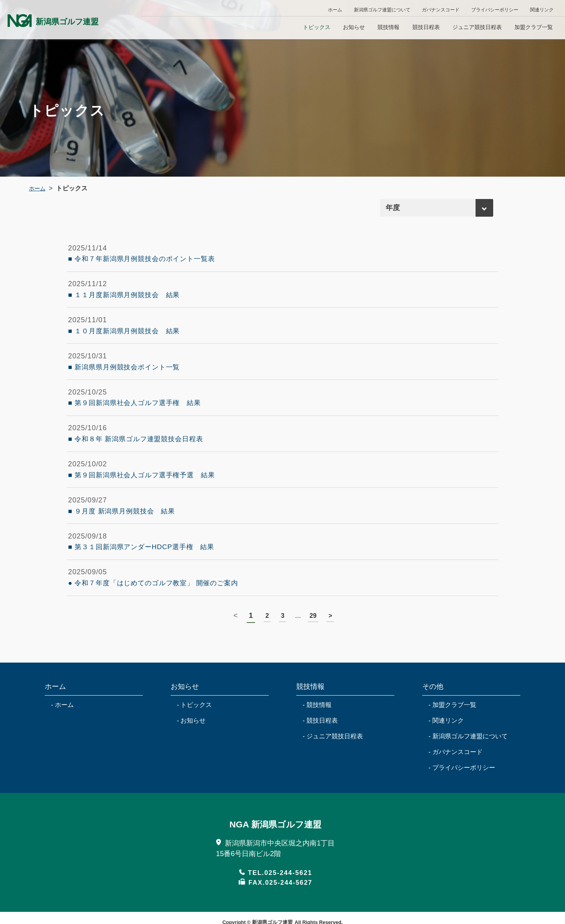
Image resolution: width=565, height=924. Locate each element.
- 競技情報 (317, 758)
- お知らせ (191, 773)
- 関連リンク (446, 773)
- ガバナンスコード (456, 805)
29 (314, 668)
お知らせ (354, 27)
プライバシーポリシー (495, 10)
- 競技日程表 (320, 773)
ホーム (335, 10)
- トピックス (195, 758)
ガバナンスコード (441, 10)
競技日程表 (426, 27)
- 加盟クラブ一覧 (452, 758)
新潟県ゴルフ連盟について (382, 10)
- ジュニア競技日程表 (333, 789)
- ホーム (62, 758)
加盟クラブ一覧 (534, 27)
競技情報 (388, 27)
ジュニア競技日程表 (477, 27)
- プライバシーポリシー (462, 821)
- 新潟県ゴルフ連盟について (468, 789)
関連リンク (542, 10)
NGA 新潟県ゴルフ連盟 (275, 877)
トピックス (317, 27)
